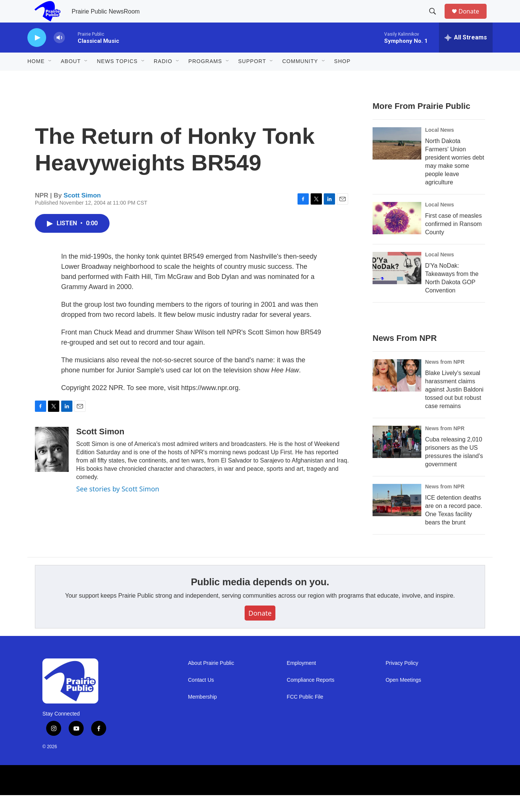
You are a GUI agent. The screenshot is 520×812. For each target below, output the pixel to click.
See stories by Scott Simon (118, 506)
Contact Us (201, 697)
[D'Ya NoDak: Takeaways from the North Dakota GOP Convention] (397, 285)
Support (252, 78)
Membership (202, 714)
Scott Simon (82, 212)
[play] (37, 55)
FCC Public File (305, 714)
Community (300, 78)
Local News (440, 147)
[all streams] (466, 54)
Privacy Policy (402, 680)
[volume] (59, 55)
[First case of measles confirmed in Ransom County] (397, 235)
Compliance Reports (310, 697)
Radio (163, 78)
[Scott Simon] (52, 466)
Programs (205, 78)
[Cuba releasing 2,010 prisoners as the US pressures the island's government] (397, 459)
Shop (343, 78)
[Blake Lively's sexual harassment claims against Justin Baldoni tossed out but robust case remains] (397, 392)
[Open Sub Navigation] (50, 78)
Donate (473, 20)
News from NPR (445, 379)
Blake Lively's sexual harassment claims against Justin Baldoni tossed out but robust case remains (454, 406)
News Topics (117, 78)
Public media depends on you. (260, 599)
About (71, 78)
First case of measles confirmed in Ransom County (453, 241)
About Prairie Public (211, 680)
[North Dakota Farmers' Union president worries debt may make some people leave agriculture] (397, 160)
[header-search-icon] (436, 20)
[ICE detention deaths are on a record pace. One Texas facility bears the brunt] (397, 517)
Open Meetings (404, 697)
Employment (301, 680)
